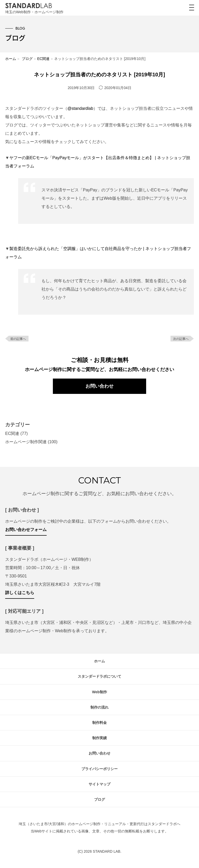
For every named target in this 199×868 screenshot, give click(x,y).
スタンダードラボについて (99, 676)
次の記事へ (181, 339)
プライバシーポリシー (99, 769)
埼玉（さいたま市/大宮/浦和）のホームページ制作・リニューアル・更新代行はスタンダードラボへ (99, 824)
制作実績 (99, 738)
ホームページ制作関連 (26, 442)
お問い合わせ (99, 386)
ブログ (27, 59)
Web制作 (99, 692)
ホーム (11, 59)
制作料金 (99, 723)
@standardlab (80, 108)
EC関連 (43, 59)
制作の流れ (99, 707)
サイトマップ (99, 784)
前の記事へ (18, 339)
